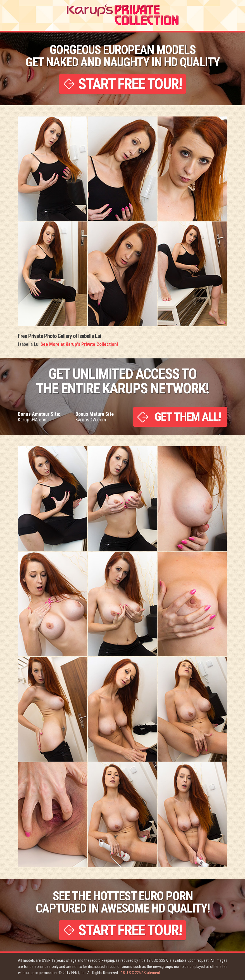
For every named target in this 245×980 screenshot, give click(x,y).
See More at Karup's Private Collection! (79, 344)
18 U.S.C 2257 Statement (141, 973)
